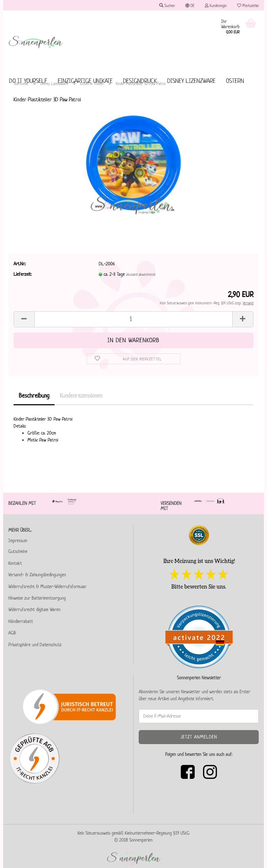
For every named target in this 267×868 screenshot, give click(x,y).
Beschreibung (34, 396)
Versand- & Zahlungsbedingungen (37, 575)
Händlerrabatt (21, 621)
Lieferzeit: (23, 274)
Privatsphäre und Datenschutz (35, 645)
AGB (12, 633)
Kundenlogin (216, 5)
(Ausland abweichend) (141, 274)
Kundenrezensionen (81, 396)
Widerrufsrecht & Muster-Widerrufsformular (47, 587)
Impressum (18, 541)
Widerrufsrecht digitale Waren (34, 609)
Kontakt (15, 563)
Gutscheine (18, 551)
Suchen (167, 5)
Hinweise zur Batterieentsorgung (37, 598)
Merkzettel (248, 5)
